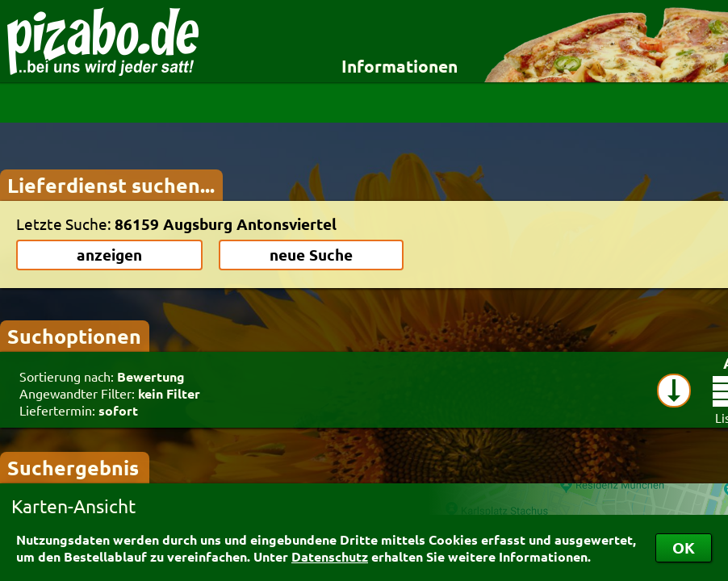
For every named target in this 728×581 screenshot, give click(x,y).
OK (684, 548)
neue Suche (311, 255)
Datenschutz (330, 556)
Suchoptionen (74, 336)
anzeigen (109, 255)
